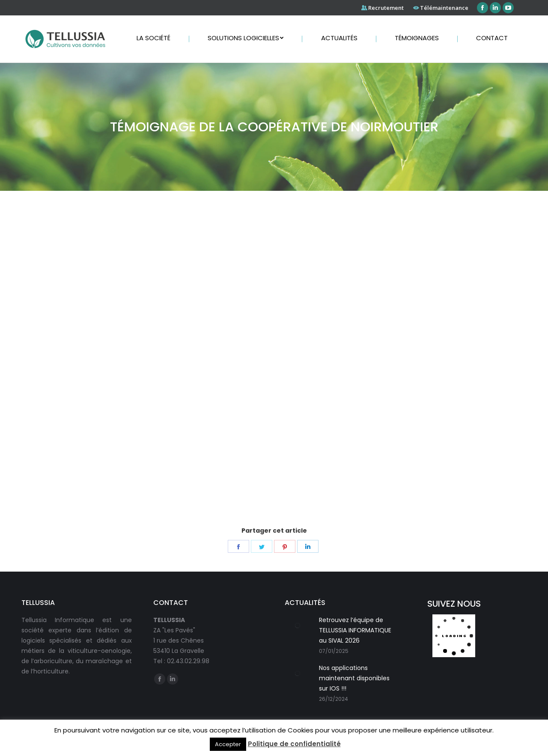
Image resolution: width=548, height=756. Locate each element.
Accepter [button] (228, 744)
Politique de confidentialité (294, 744)
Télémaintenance (444, 8)
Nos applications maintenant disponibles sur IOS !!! (354, 678)
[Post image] (298, 626)
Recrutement (386, 8)
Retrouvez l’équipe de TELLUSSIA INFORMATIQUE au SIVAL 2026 (355, 630)
